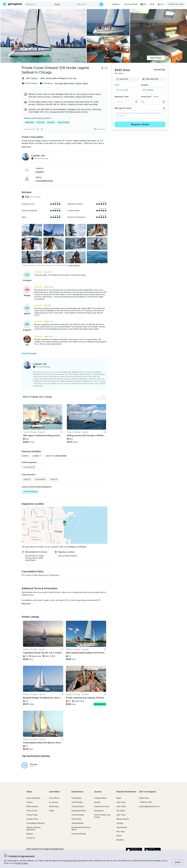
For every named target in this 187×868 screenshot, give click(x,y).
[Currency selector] (152, 4)
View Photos (156, 58)
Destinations (99, 811)
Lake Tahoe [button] (121, 806)
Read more (28, 604)
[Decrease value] (143, 98)
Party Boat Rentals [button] (79, 834)
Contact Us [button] (31, 838)
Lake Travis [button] (121, 815)
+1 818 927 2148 (145, 802)
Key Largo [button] (121, 831)
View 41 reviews (29, 353)
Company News (100, 798)
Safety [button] (52, 811)
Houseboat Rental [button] (79, 811)
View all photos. (74, 265)
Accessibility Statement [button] (36, 823)
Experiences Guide (102, 806)
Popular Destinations (126, 792)
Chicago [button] (78, 83)
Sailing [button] (85, 83)
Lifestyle (97, 802)
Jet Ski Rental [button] (77, 802)
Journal (98, 792)
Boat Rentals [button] (76, 798)
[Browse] (117, 4)
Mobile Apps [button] (54, 806)
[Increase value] (164, 98)
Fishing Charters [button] (78, 806)
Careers (30, 802)
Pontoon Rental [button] (78, 815)
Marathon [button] (120, 840)
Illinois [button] (72, 83)
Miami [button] (119, 798)
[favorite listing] (106, 68)
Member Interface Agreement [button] (34, 828)
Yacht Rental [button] (76, 819)
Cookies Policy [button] (32, 819)
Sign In (160, 4)
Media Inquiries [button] (32, 806)
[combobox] (39, 4)
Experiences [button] (77, 792)
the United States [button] (62, 83)
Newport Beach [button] (123, 819)
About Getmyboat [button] (33, 798)
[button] (131, 4)
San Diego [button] (121, 811)
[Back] (99, 397)
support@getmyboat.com (149, 806)
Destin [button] (119, 836)
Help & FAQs (144, 798)
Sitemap (30, 834)
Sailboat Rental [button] (77, 823)
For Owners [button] (54, 802)
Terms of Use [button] (70, 861)
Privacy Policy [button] (21, 863)
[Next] (104, 397)
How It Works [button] (54, 798)
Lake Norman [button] (122, 827)
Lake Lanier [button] (121, 802)
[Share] (102, 68)
